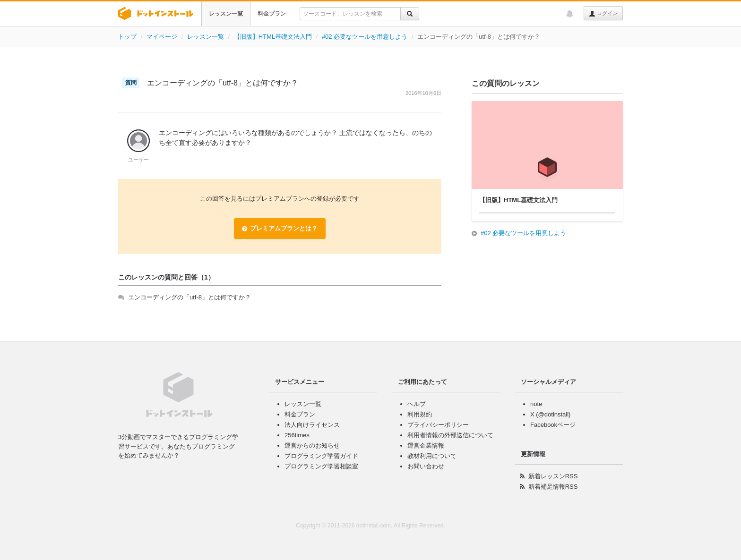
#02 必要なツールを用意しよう (365, 37)
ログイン (603, 14)
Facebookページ (553, 425)
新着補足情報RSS (553, 487)
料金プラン (272, 14)
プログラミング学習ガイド (321, 456)
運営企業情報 (426, 445)
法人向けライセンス (312, 425)
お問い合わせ (426, 466)
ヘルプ (417, 404)
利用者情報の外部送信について (450, 435)
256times (297, 435)
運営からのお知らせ (312, 445)
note (536, 404)
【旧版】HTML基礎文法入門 (273, 37)
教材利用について (432, 456)
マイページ (162, 37)
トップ (127, 37)
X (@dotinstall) (550, 414)
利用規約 (420, 414)
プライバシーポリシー (438, 425)
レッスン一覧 (226, 14)
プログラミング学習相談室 (321, 466)
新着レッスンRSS (553, 476)
